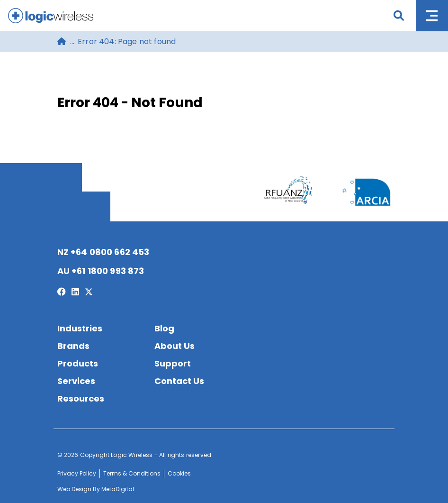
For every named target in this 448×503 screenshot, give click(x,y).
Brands (73, 346)
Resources (81, 398)
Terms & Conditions (132, 473)
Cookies (179, 473)
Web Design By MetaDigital (96, 489)
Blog (164, 328)
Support (173, 363)
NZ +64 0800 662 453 (103, 252)
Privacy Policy (77, 473)
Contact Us (179, 381)
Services (76, 381)
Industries (80, 328)
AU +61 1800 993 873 (101, 271)
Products (78, 363)
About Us (175, 346)
